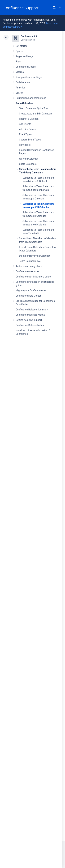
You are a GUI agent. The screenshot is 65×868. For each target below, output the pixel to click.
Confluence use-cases (27, 271)
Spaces (19, 51)
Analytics (20, 88)
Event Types (25, 134)
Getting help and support (29, 320)
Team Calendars (24, 103)
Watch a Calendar (28, 159)
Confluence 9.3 (29, 36)
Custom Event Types (30, 140)
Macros (20, 72)
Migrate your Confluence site (31, 290)
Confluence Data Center (28, 296)
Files (18, 62)
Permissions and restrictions (31, 98)
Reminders (25, 145)
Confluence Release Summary (32, 310)
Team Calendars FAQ (30, 261)
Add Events (25, 124)
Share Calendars (28, 164)
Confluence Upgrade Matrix (30, 315)
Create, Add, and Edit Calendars (36, 114)
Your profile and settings (29, 77)
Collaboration (23, 82)
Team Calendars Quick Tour (34, 108)
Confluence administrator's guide (33, 277)
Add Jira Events (27, 129)
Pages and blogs (24, 56)
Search (54, 8)
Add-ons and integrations (29, 266)
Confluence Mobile (26, 67)
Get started (22, 46)
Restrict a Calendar (29, 119)
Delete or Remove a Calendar (34, 256)
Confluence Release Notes (30, 325)
